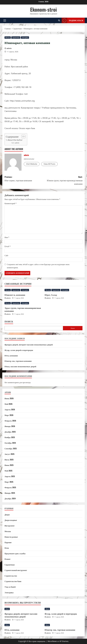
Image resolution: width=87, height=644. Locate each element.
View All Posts (49, 164)
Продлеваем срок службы (15, 553)
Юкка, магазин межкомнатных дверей (20, 366)
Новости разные (11, 537)
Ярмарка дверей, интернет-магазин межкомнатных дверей (29, 345)
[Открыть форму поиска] (59, 20)
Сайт (6, 255)
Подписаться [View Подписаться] (72, 20)
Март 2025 (9, 482)
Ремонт (7, 559)
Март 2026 (9, 415)
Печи (7, 548)
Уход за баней (10, 587)
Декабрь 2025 (10, 432)
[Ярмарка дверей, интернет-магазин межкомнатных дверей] (23, 609)
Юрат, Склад (51, 295)
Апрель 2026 (10, 409)
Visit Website (32, 164)
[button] (5, 20)
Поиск (9, 321)
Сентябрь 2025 (11, 448)
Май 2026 (8, 404)
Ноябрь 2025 (10, 437)
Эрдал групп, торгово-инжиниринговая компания (23, 309)
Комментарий (11, 203)
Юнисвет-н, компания (15, 295)
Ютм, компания (11, 356)
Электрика (25, 37)
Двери (7, 515)
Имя (7, 237)
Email (8, 246)
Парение (8, 542)
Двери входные (11, 520)
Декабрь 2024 (10, 498)
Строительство (11, 576)
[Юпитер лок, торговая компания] (64, 625)
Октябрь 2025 (10, 443)
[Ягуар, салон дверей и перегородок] (64, 609)
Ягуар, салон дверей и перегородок (19, 350)
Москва (8, 37)
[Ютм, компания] (23, 625)
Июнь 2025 (9, 465)
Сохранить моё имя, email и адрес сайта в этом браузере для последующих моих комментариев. (38, 266)
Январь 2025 (10, 493)
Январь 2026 (10, 426)
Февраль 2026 (10, 421)
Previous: (24, 179)
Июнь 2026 (9, 398)
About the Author (15, 140)
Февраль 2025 (10, 487)
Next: (63, 180)
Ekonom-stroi (43, 9)
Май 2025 (8, 471)
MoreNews (52, 641)
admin (9, 48)
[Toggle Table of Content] (22, 136)
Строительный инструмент (16, 570)
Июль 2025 (9, 460)
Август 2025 (9, 454)
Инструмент (10, 526)
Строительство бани (13, 581)
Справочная (16, 37)
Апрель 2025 (10, 476)
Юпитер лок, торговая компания (18, 361)
